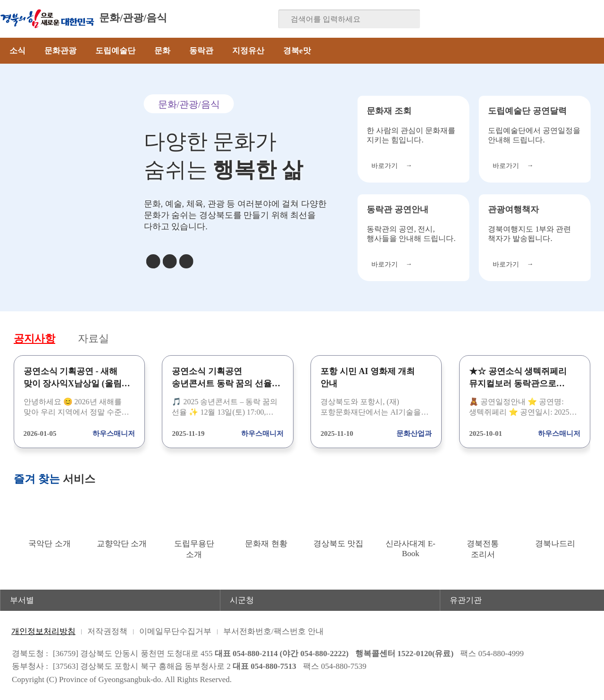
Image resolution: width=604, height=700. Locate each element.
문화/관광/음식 (133, 18)
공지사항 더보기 (584, 338)
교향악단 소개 (122, 544)
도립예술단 (115, 51)
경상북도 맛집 (338, 544)
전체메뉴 (591, 51)
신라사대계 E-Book (410, 549)
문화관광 (60, 51)
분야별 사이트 (173, 19)
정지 (169, 261)
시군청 (242, 600)
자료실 (96, 339)
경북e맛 (297, 51)
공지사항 (35, 339)
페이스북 (504, 19)
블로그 (523, 19)
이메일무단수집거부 (175, 631)
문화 (162, 51)
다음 (186, 261)
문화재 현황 (266, 544)
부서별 (22, 600)
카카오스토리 (560, 19)
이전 (153, 261)
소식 (17, 51)
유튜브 (596, 19)
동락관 (201, 51)
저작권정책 (107, 631)
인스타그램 (578, 19)
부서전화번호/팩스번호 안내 (273, 631)
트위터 (541, 19)
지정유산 (248, 51)
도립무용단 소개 (194, 549)
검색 (406, 19)
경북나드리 (555, 544)
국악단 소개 (49, 544)
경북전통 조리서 (483, 549)
